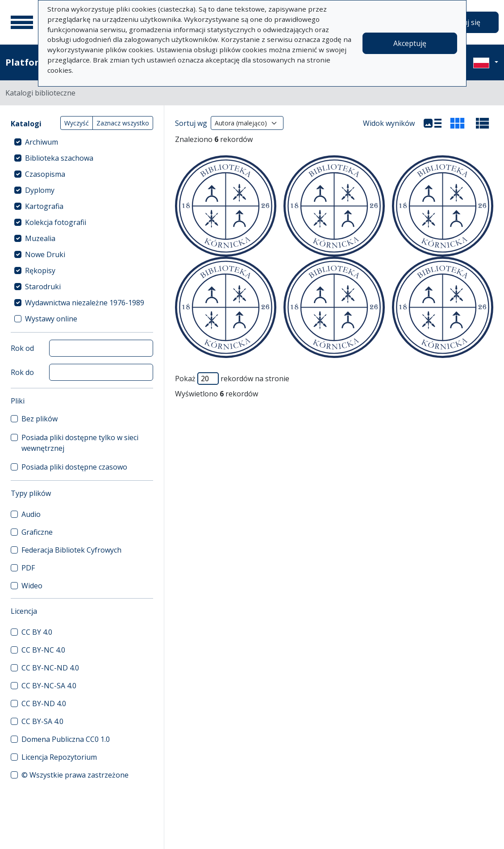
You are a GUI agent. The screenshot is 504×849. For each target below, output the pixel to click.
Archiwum (42, 142)
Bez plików (40, 419)
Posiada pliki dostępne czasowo (74, 467)
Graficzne (37, 532)
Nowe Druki (45, 254)
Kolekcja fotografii (56, 222)
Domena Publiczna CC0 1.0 (66, 739)
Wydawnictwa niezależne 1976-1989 (85, 303)
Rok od (22, 348)
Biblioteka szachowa (59, 158)
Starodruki (43, 287)
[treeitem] (82, 142)
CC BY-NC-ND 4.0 (50, 668)
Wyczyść (77, 123)
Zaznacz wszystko (123, 123)
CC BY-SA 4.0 (42, 721)
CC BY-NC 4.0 (43, 650)
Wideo (32, 586)
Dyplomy (40, 190)
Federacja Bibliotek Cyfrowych (71, 550)
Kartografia (44, 206)
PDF (28, 568)
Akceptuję (410, 43)
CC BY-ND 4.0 (44, 703)
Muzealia (40, 238)
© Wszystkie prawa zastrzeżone (75, 775)
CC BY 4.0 (37, 632)
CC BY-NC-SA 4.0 (49, 686)
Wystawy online (51, 319)
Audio (31, 514)
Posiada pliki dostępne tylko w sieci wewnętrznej (80, 443)
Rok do (22, 372)
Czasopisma (45, 174)
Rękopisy (40, 271)
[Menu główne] (22, 22)
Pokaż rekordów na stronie (232, 379)
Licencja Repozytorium (59, 757)
